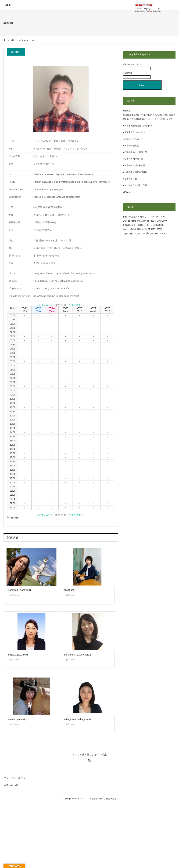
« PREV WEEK (45, 305)
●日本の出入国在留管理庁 (135, 172)
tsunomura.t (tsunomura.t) (78, 655)
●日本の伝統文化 (131, 146)
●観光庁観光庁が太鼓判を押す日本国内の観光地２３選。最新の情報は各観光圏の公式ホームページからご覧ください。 (149, 115)
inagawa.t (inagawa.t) (19, 590)
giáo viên (15, 52)
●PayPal (127, 192)
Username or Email (132, 64)
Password (128, 73)
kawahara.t (69, 590)
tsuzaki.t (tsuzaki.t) (18, 655)
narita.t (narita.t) (16, 719)
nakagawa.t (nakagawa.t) (77, 719)
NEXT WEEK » (76, 305)
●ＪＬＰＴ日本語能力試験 (135, 185)
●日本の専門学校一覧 (133, 159)
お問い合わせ (11, 785)
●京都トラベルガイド (133, 139)
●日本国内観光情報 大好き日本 (138, 126)
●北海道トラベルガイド (134, 132)
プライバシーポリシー (16, 778)
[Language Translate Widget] (148, 9)
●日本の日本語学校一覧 (134, 165)
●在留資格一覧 (130, 179)
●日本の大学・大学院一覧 (135, 152)
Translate (153, 12)
